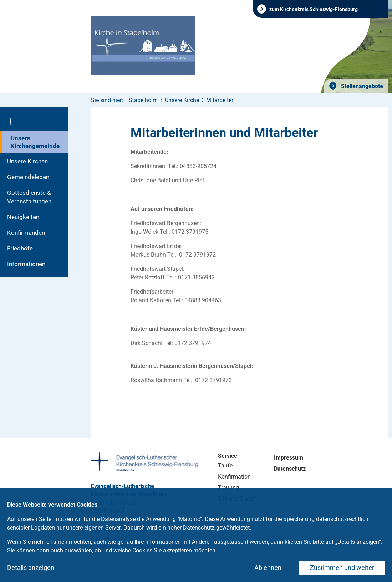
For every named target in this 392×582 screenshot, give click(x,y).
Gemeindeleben (28, 177)
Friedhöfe (20, 248)
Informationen (26, 264)
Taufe (225, 465)
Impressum (289, 458)
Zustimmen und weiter (342, 568)
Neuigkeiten (23, 217)
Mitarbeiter (220, 100)
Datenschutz (290, 469)
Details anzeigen (31, 568)
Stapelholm (143, 100)
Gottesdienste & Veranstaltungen (29, 197)
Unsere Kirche (182, 100)
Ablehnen (268, 568)
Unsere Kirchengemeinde (35, 142)
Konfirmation (234, 477)
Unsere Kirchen (27, 161)
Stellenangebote (361, 86)
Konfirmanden (26, 233)
